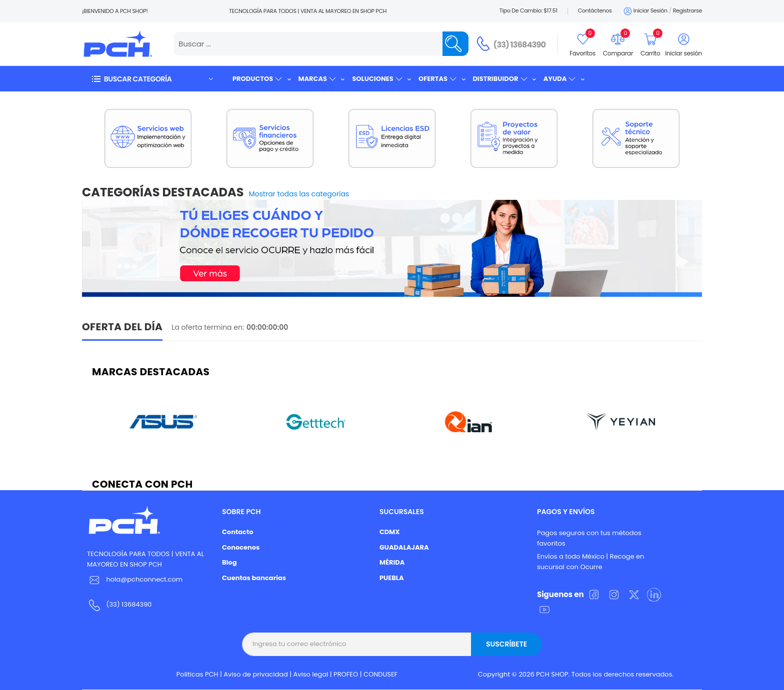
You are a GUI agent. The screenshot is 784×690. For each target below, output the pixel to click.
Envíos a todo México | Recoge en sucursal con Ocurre (590, 562)
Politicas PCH (197, 674)
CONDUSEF (380, 674)
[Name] (455, 44)
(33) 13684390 (520, 45)
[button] (152, 79)
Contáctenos (595, 10)
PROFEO (346, 674)
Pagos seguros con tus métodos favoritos (589, 538)
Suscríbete (506, 644)
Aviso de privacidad (256, 674)
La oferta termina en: (208, 327)
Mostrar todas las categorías (299, 194)
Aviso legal (311, 674)
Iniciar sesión (645, 11)
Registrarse (687, 10)
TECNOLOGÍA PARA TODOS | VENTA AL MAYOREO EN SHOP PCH (145, 559)
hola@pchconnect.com (144, 579)
